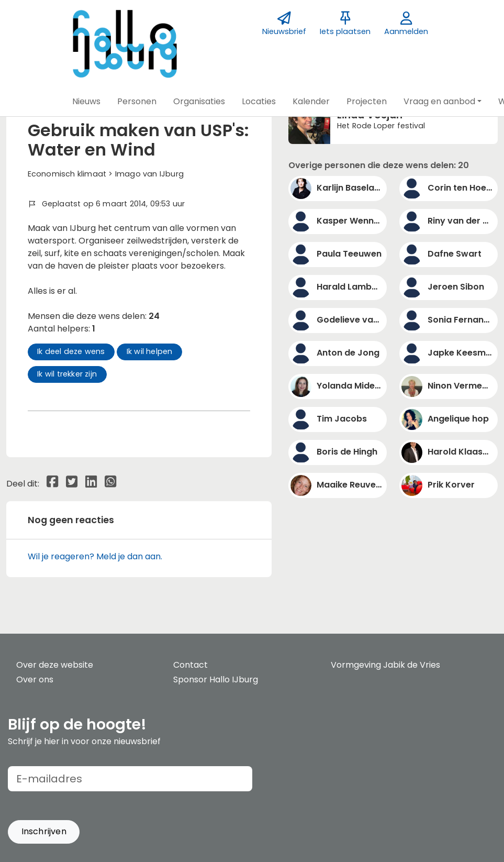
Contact (191, 665)
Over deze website (55, 665)
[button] (86, 102)
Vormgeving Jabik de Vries (385, 665)
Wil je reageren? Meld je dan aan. (95, 556)
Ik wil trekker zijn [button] (67, 374)
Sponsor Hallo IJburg (216, 679)
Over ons (35, 679)
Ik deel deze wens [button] (71, 351)
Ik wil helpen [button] (150, 351)
